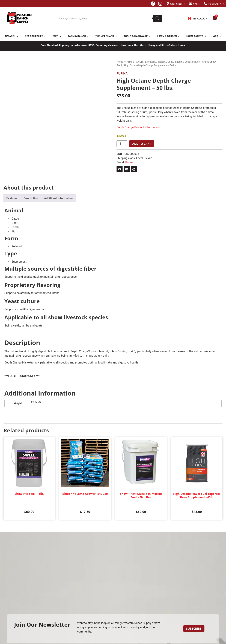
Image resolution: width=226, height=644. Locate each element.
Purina (122, 73)
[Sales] (190, 4)
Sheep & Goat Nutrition (188, 62)
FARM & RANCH (134, 62)
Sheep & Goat (165, 62)
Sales (197, 4)
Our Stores (178, 4)
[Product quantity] (122, 144)
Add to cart (142, 144)
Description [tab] (31, 198)
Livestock (150, 62)
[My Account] (190, 18)
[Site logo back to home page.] (19, 18)
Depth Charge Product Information (138, 127)
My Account (201, 18)
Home (120, 62)
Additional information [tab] (58, 198)
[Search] (157, 18)
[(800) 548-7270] (205, 4)
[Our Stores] (168, 4)
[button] (120, 169)
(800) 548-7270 (217, 4)
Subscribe (194, 629)
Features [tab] (12, 198)
